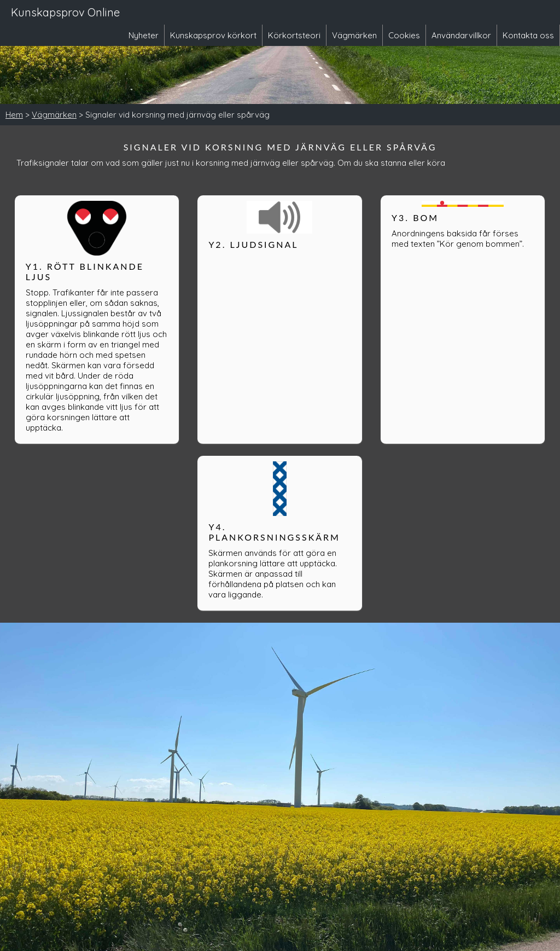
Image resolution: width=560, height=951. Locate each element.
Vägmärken (354, 35)
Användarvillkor (461, 35)
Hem (14, 115)
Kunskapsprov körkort (213, 35)
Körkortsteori (294, 35)
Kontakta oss (528, 35)
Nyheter (144, 35)
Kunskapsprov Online (65, 12)
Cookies (404, 35)
